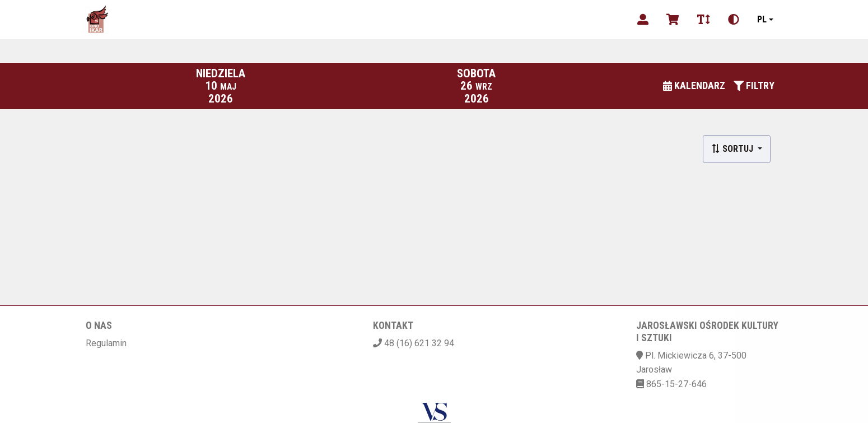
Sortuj (733, 149)
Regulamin (106, 343)
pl (762, 19)
